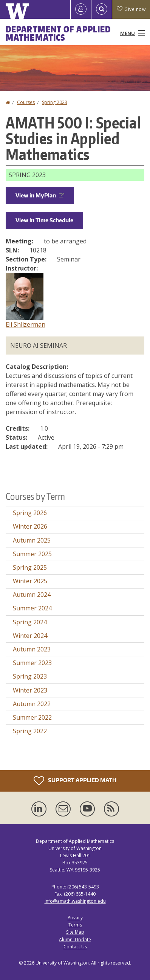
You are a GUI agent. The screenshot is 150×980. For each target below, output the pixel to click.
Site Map (75, 932)
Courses (26, 102)
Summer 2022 (32, 717)
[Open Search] (102, 9)
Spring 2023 (55, 102)
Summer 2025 (32, 554)
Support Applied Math (75, 781)
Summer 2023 (32, 663)
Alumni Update (75, 939)
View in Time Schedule (44, 220)
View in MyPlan (40, 195)
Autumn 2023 (32, 649)
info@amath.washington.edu (75, 901)
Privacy (75, 918)
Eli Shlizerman (26, 324)
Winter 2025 (30, 581)
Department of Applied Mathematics (58, 33)
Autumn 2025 (32, 540)
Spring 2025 (30, 567)
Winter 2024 (30, 636)
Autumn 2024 (32, 595)
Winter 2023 (30, 690)
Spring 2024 (30, 622)
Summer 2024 (32, 608)
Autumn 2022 (32, 704)
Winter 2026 (30, 526)
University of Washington (62, 963)
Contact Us (75, 947)
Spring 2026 (30, 513)
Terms (75, 925)
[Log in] (81, 9)
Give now (131, 9)
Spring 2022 (30, 731)
